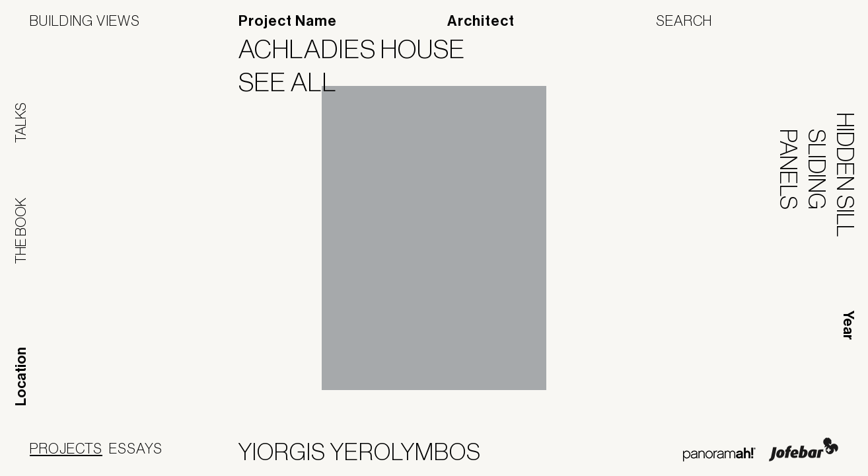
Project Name (288, 21)
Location (21, 377)
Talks (20, 123)
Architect (481, 21)
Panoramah (719, 455)
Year (848, 325)
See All (296, 82)
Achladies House (360, 49)
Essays (136, 448)
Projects (66, 448)
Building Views (85, 20)
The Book (20, 231)
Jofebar (804, 450)
